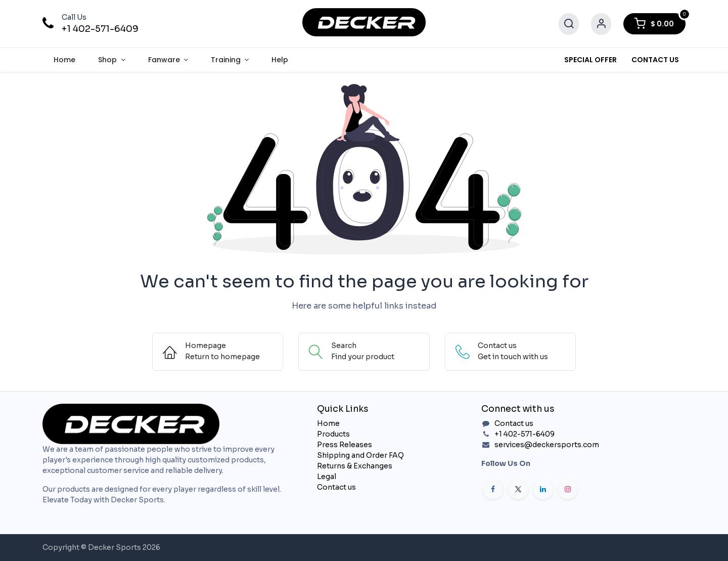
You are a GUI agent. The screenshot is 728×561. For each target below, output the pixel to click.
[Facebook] (493, 489)
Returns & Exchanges (355, 466)
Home (328, 423)
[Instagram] (568, 489)
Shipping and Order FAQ (360, 455)
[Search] (569, 24)
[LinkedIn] (543, 489)
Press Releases (345, 445)
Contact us (336, 487)
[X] (518, 489)
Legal (327, 477)
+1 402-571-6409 (100, 29)
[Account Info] (601, 24)
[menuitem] (65, 60)
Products (333, 434)
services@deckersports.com (547, 445)
